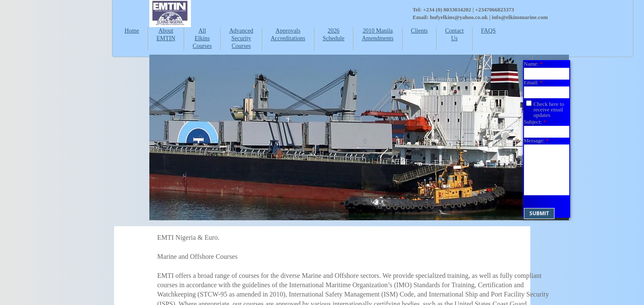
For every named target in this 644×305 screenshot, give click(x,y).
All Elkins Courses (202, 38)
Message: (536, 140)
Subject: (535, 122)
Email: (533, 82)
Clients (420, 31)
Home (132, 31)
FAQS (489, 31)
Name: (533, 64)
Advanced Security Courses (241, 38)
